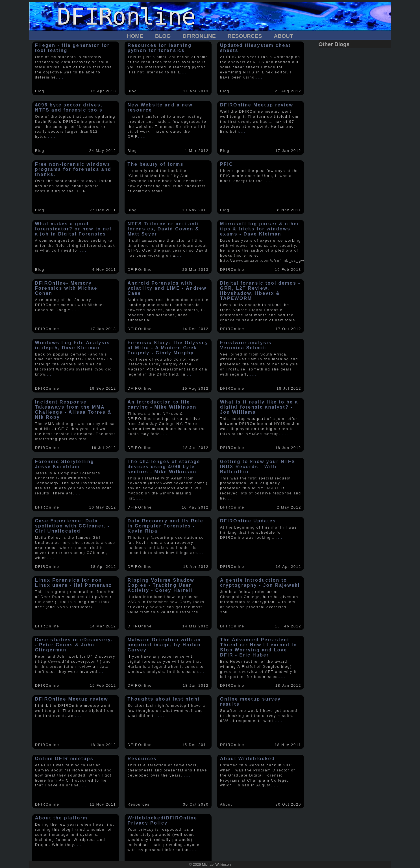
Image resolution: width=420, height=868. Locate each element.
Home (135, 36)
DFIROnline (199, 36)
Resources (245, 36)
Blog (163, 36)
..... (60, 77)
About (283, 36)
